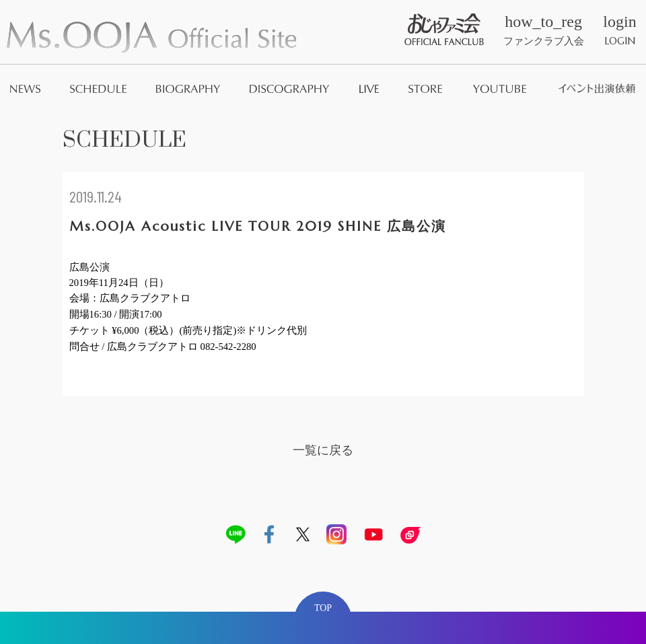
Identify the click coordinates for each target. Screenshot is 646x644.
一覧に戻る (323, 450)
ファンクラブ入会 (544, 30)
